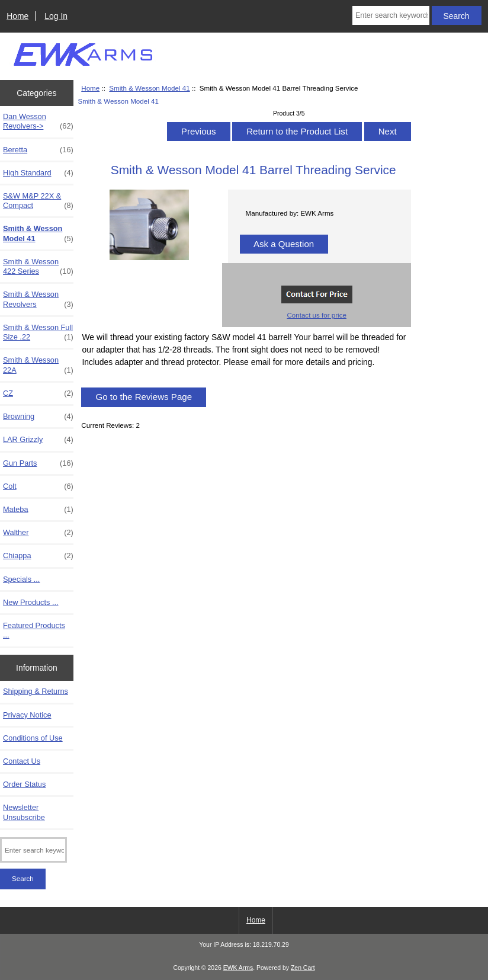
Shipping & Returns (36, 691)
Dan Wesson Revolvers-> (38, 121)
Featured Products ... (34, 630)
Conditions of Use (33, 738)
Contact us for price (317, 315)
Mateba (38, 510)
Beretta (38, 150)
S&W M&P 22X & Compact (38, 201)
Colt (38, 486)
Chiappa (38, 556)
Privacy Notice (27, 715)
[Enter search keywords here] (391, 15)
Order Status (24, 784)
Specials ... (21, 579)
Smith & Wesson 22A (38, 365)
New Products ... (31, 602)
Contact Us (22, 761)
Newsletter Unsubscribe (24, 812)
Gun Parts (38, 463)
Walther (38, 533)
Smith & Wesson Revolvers (38, 299)
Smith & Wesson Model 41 (149, 88)
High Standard (38, 173)
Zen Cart (303, 968)
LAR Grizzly (38, 440)
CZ (38, 393)
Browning (38, 417)
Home (17, 16)
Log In (56, 16)
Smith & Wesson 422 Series (38, 267)
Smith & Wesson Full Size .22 (38, 332)
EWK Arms (238, 968)
